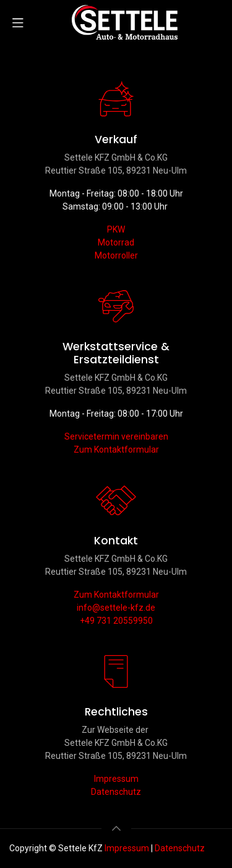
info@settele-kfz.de (116, 608)
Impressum (116, 779)
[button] (116, 828)
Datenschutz (116, 792)
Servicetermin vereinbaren (116, 436)
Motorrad (116, 242)
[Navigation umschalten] (18, 22)
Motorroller (116, 255)
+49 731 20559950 (116, 621)
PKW (116, 229)
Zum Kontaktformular (116, 449)
